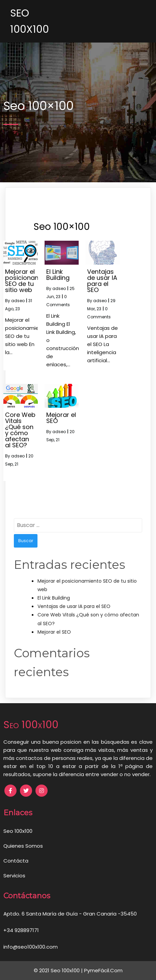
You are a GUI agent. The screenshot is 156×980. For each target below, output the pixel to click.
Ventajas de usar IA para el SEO (74, 606)
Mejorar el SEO (54, 632)
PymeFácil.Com (103, 970)
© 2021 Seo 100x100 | (59, 970)
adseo (18, 301)
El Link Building (54, 598)
